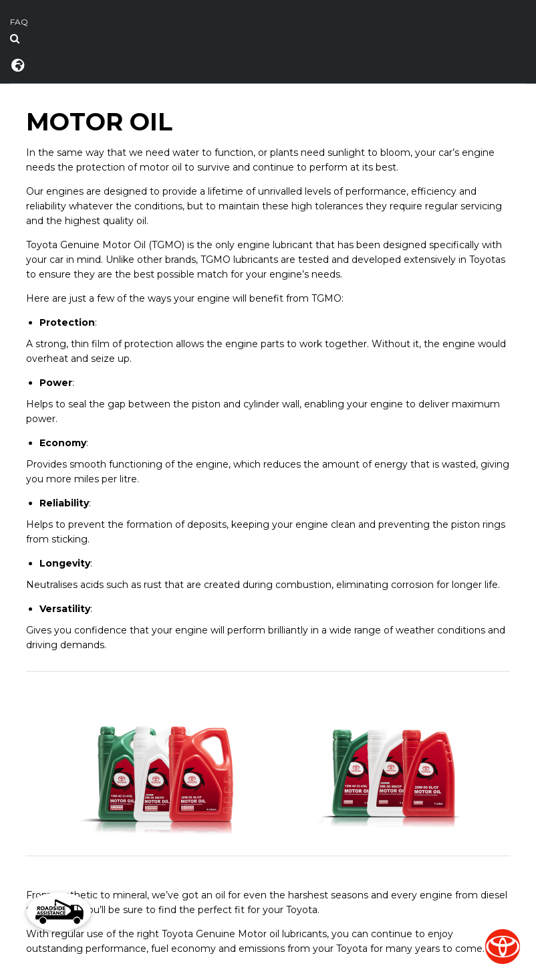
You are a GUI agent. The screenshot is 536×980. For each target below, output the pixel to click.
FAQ (19, 22)
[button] (59, 912)
